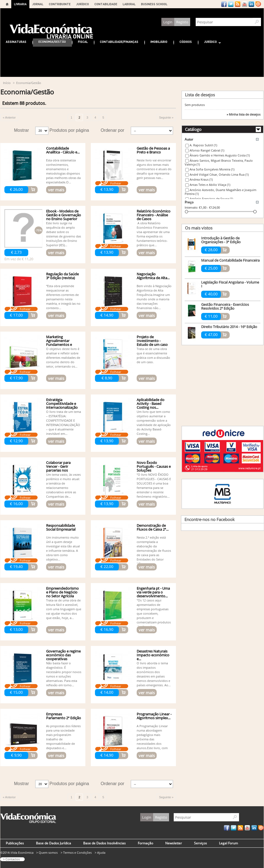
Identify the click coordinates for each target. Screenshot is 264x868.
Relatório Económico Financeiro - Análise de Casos (154, 215)
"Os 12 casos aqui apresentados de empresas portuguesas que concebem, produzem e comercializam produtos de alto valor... (154, 613)
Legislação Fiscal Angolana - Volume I (230, 284)
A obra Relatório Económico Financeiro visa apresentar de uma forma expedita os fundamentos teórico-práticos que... (153, 234)
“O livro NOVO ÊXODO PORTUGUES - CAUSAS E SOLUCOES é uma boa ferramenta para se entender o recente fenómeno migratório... (154, 485)
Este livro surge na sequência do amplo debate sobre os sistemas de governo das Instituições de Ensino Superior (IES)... (64, 234)
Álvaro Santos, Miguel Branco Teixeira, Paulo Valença (219, 163)
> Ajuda (100, 852)
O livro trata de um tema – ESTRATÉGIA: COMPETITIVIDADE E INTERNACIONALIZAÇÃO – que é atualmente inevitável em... (64, 423)
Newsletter (174, 843)
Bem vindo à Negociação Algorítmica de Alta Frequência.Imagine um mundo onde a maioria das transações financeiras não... (154, 297)
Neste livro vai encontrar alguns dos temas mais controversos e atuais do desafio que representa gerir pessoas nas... (154, 169)
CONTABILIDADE (106, 4)
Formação (145, 843)
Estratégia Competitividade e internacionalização (62, 404)
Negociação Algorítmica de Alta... (153, 276)
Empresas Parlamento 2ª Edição (64, 716)
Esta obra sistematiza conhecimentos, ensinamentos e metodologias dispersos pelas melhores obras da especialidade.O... (63, 171)
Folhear (116, 183)
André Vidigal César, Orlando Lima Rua (219, 174)
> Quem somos (47, 852)
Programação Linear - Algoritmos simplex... (154, 716)
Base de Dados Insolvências (104, 843)
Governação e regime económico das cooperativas (63, 655)
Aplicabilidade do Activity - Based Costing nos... (151, 404)
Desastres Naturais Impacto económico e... (153, 655)
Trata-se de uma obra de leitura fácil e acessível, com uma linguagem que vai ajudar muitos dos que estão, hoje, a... (64, 609)
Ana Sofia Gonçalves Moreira (212, 169)
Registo (182, 22)
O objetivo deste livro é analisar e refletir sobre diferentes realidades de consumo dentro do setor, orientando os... (63, 358)
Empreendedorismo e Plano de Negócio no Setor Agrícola (62, 592)
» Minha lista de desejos (244, 114)
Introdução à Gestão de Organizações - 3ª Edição (221, 240)
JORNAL (38, 4)
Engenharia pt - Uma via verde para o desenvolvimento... (153, 592)
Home (7, 4)
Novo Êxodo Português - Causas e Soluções (154, 466)
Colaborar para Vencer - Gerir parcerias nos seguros (58, 468)
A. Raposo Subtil (203, 145)
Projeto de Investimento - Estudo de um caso (152, 341)
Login (168, 22)
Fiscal (83, 42)
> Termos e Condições (76, 852)
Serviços (200, 843)
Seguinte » (166, 117)
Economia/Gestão (52, 42)
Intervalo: (191, 207)
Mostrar (21, 130)
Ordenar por (113, 130)
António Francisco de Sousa (211, 199)
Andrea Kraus (201, 179)
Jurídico (210, 42)
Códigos (186, 42)
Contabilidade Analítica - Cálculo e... (63, 150)
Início (7, 83)
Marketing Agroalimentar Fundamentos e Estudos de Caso (60, 343)
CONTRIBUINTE (60, 4)
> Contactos (11, 859)
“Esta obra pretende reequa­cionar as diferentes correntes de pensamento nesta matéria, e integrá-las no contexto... (63, 297)
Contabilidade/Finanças (119, 42)
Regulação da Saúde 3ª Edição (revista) (62, 276)
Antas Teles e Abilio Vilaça (210, 185)
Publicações (15, 843)
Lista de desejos (200, 95)
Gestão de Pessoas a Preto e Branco (153, 150)
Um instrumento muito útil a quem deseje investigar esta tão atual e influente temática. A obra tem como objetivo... (63, 548)
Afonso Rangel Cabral (207, 150)
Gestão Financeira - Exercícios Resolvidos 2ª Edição (225, 306)
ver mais (56, 190)
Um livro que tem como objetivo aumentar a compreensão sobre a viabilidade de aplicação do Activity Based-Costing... (154, 423)
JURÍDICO (82, 4)
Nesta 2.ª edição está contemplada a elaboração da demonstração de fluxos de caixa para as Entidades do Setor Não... (154, 551)
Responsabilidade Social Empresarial (61, 527)
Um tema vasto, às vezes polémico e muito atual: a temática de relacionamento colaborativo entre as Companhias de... (63, 485)
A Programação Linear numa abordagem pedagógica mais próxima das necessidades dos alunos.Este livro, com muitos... (152, 739)
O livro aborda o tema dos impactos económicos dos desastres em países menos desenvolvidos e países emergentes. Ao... (154, 674)
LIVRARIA (20, 4)
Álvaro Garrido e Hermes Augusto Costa (220, 155)
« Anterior (9, 117)
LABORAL (129, 4)
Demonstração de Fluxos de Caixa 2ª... (153, 527)
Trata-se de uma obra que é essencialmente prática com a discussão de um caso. (153, 355)
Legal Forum (228, 843)
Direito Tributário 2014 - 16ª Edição (229, 327)
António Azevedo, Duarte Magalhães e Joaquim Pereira (221, 192)
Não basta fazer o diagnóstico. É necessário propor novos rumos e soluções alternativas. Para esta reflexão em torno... (64, 674)
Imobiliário (159, 42)
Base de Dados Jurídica (54, 843)
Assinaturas (16, 42)
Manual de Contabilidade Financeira (230, 260)
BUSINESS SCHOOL (154, 4)
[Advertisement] (132, 62)
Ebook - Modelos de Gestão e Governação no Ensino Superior (64, 215)
